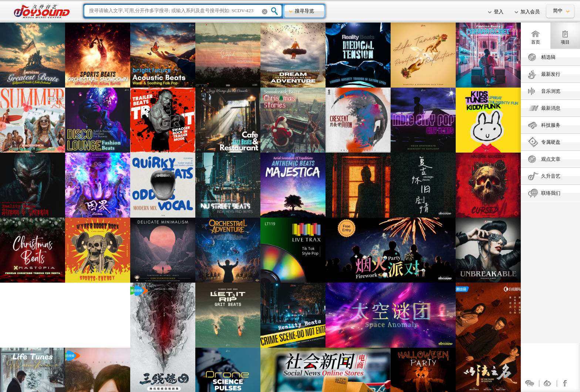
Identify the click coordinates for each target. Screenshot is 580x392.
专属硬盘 (551, 142)
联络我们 (551, 193)
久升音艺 (551, 176)
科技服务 (551, 125)
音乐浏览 (551, 91)
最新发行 (551, 74)
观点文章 (551, 159)
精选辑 (548, 57)
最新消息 (551, 108)
